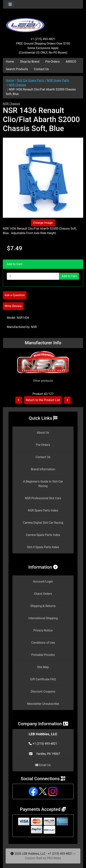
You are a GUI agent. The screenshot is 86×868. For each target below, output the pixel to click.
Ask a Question (15, 295)
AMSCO (71, 62)
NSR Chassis (17, 85)
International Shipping (43, 618)
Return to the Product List (43, 400)
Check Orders (43, 594)
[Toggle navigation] (10, 4)
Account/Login (43, 582)
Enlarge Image (43, 223)
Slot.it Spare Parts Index (43, 547)
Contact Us (41, 69)
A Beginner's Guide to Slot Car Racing (43, 484)
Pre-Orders (53, 62)
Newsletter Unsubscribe (43, 704)
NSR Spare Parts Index (43, 510)
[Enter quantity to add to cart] (33, 276)
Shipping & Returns (43, 606)
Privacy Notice (43, 630)
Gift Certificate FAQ (43, 679)
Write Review (13, 306)
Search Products (17, 69)
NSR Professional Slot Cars (43, 498)
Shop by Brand (30, 62)
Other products (43, 381)
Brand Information (43, 469)
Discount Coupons (43, 692)
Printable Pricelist (43, 655)
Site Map (43, 667)
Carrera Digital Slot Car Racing (43, 523)
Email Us (43, 765)
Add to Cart (69, 276)
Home (10, 62)
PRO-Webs (54, 858)
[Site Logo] (43, 23)
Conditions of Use (43, 643)
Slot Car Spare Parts (30, 80)
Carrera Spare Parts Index (43, 535)
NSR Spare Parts (58, 80)
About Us (43, 433)
